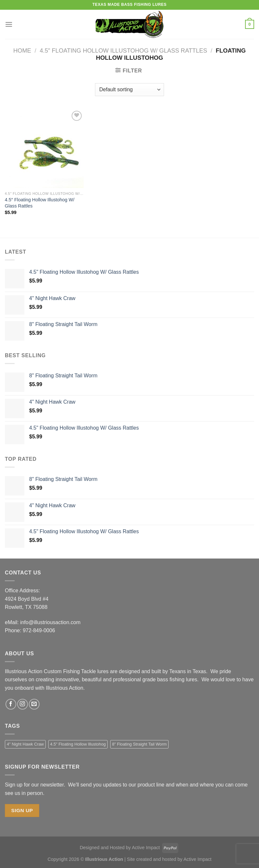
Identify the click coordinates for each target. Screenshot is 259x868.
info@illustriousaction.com (50, 622)
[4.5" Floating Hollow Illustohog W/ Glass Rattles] (44, 149)
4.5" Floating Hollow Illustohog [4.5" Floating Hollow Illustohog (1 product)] (78, 744)
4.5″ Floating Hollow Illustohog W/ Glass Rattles (40, 203)
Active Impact (146, 848)
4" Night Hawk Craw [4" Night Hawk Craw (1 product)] (25, 744)
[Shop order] (129, 90)
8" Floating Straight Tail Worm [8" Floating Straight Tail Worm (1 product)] (139, 744)
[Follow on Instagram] (23, 704)
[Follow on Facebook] (11, 704)
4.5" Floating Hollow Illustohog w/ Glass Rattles (124, 50)
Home (22, 50)
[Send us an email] (34, 704)
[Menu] (9, 24)
